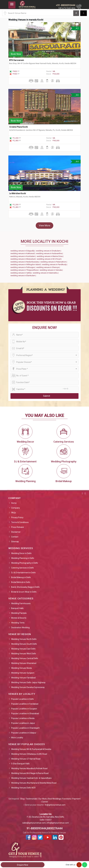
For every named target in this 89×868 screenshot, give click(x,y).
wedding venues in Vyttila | (22, 273)
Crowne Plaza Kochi (18, 127)
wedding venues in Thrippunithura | (25, 270)
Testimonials (31, 799)
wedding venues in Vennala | (52, 270)
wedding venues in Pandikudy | (55, 264)
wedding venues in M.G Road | (50, 259)
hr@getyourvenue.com (55, 805)
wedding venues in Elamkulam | (24, 276)
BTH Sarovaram (17, 60)
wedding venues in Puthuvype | (23, 267)
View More (44, 225)
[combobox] (44, 355)
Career (45, 802)
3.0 (77, 95)
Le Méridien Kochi (18, 193)
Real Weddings (54, 799)
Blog (22, 799)
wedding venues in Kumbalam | (24, 256)
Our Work (43, 799)
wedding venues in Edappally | (23, 251)
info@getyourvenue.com (58, 823)
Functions (67, 799)
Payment (76, 799)
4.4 (77, 162)
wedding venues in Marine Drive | (50, 256)
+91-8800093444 (66, 5)
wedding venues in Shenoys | (49, 267)
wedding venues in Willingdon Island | (26, 264)
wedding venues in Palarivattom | (54, 262)
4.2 (77, 28)
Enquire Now (23, 865)
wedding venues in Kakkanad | (23, 253)
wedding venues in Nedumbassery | (25, 262)
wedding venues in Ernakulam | (49, 251)
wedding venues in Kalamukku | (46, 273)
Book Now (16, 54)
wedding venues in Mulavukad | (24, 259)
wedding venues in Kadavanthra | (50, 253)
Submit (47, 396)
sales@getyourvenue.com (34, 823)
